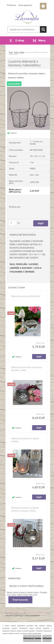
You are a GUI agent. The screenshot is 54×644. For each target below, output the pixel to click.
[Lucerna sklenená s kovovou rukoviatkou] (29, 88)
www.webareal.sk (32, 615)
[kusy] (13, 223)
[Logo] (27, 17)
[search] (43, 29)
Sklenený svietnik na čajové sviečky (25, 440)
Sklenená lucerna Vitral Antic (26, 296)
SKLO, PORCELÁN (18, 264)
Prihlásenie (12, 5)
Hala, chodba (19, 52)
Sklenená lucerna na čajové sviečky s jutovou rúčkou (25, 509)
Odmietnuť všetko (32, 638)
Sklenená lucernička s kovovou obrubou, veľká (27, 369)
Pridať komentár (20, 600)
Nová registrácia (25, 5)
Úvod (11, 52)
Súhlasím (47, 638)
